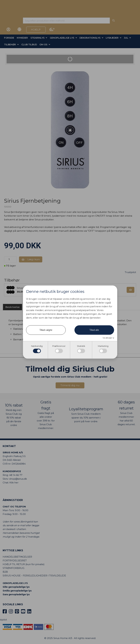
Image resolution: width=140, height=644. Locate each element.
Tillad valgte (46, 330)
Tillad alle (94, 330)
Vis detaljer (108, 338)
